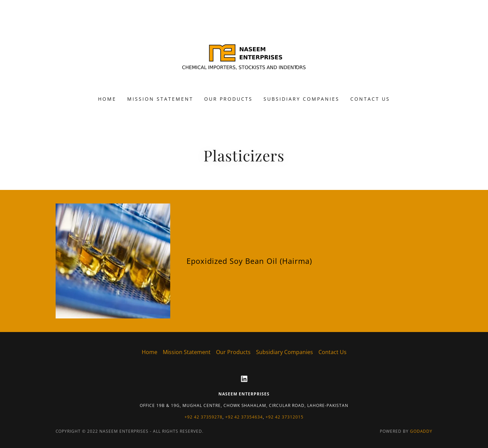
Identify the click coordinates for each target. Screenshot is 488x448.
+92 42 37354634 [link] (244, 417)
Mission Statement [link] (160, 99)
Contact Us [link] (370, 99)
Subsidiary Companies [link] (301, 99)
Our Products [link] (228, 99)
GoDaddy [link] (421, 431)
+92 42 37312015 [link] (285, 417)
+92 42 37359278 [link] (203, 417)
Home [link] (107, 99)
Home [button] (150, 352)
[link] (244, 52)
